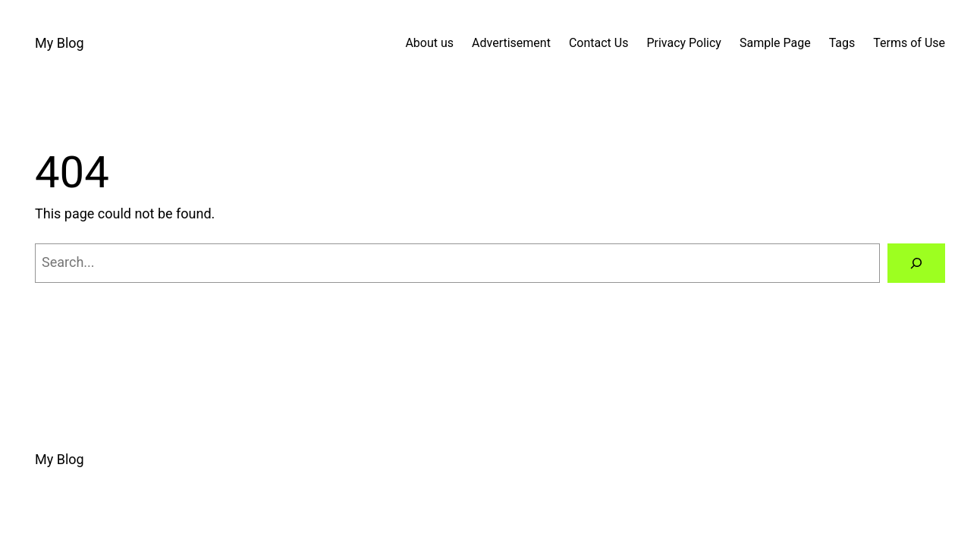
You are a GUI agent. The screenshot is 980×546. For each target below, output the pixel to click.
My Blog (60, 43)
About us (429, 43)
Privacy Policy (684, 43)
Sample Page (775, 43)
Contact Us (599, 43)
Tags (842, 43)
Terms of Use (909, 43)
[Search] (916, 263)
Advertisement (511, 43)
